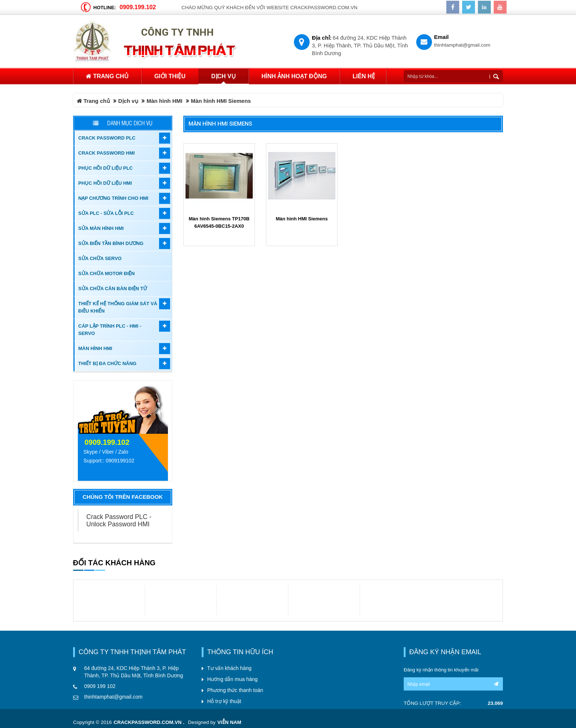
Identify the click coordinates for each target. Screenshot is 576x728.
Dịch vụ (128, 101)
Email (442, 37)
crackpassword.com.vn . (149, 722)
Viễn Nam (229, 722)
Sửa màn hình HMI (101, 228)
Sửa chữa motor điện (107, 273)
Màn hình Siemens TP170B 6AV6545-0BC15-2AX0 (219, 222)
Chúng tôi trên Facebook (123, 497)
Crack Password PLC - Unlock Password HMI (119, 520)
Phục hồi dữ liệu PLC (105, 168)
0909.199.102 (138, 7)
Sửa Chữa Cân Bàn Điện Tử (113, 289)
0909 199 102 (100, 686)
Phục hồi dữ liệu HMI (105, 183)
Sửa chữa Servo (100, 258)
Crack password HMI (107, 153)
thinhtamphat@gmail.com (462, 45)
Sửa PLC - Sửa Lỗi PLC (106, 213)
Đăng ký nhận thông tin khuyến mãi (441, 670)
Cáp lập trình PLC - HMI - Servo (110, 330)
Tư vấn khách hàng (229, 668)
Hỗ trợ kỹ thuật (224, 701)
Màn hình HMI (165, 101)
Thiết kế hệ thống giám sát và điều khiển (118, 307)
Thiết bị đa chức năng (107, 363)
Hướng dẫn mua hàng (232, 679)
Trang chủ (107, 76)
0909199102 (120, 461)
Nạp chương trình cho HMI (113, 198)
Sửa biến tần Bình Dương (111, 243)
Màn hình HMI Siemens (220, 124)
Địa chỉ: (322, 38)
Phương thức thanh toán (235, 690)
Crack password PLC (107, 138)
